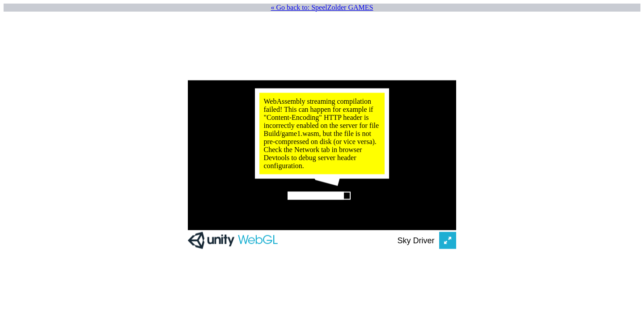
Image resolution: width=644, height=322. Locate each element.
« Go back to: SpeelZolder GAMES (322, 7)
